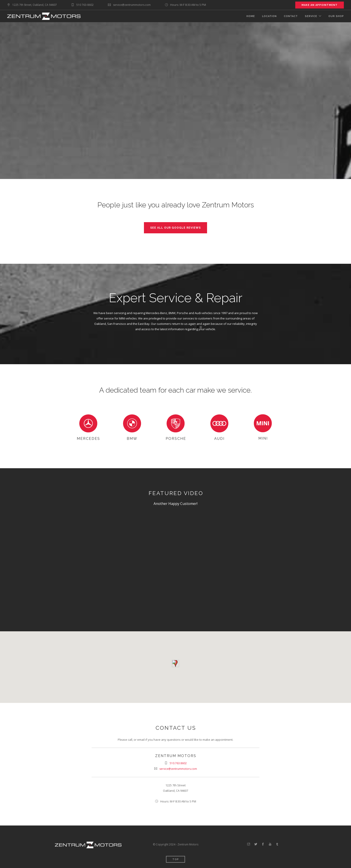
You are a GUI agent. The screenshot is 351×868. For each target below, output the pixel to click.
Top (176, 859)
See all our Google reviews (175, 228)
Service (311, 16)
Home (251, 16)
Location (269, 16)
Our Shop (336, 16)
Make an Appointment (320, 5)
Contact (291, 16)
